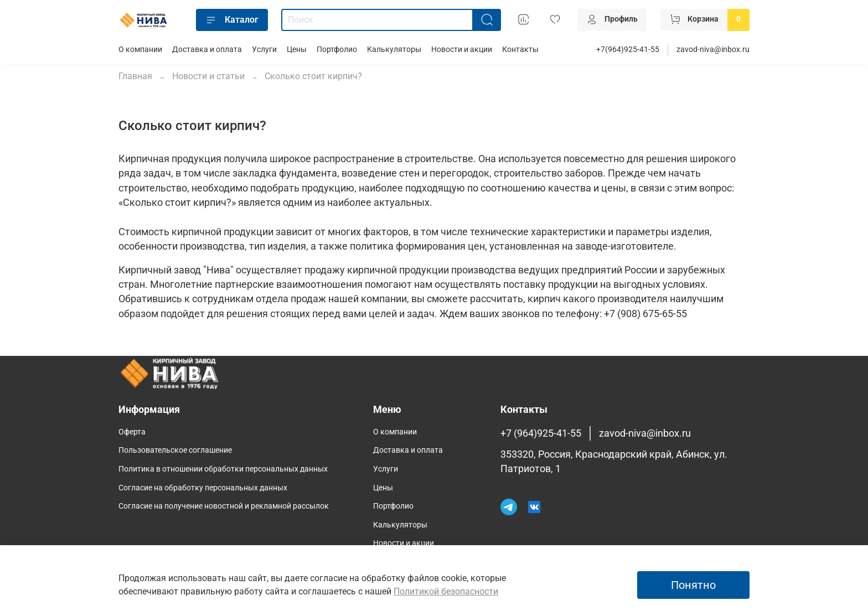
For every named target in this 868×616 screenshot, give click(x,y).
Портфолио (337, 50)
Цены (297, 50)
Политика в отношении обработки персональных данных (223, 469)
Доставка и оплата (207, 50)
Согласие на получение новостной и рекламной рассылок (224, 506)
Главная (135, 76)
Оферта (132, 432)
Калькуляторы (394, 50)
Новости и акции (462, 50)
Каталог (232, 20)
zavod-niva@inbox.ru (713, 50)
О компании (140, 50)
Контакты (520, 50)
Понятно (693, 585)
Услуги (264, 50)
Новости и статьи (208, 76)
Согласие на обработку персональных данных (203, 488)
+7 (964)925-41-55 (541, 433)
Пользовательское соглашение (175, 450)
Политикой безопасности (446, 591)
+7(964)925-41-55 (628, 50)
